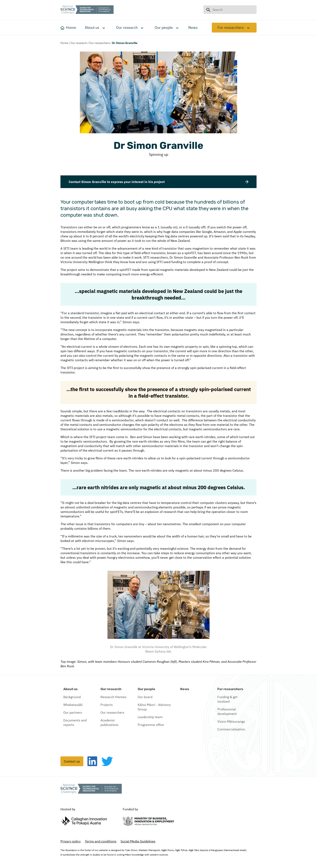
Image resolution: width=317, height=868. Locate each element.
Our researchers (100, 43)
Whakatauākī (73, 705)
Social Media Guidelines (138, 841)
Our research (127, 27)
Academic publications (109, 722)
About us (92, 27)
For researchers (231, 27)
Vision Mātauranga (231, 721)
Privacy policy (71, 841)
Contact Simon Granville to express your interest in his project (158, 182)
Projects (107, 705)
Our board (145, 697)
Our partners (73, 712)
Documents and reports (75, 722)
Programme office (151, 725)
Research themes (113, 697)
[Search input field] (233, 10)
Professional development (227, 711)
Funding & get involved (227, 699)
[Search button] (208, 10)
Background (72, 697)
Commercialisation (231, 729)
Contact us (72, 761)
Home (64, 43)
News (185, 689)
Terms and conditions (101, 841)
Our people (164, 27)
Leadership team (150, 717)
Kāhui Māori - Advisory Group (154, 707)
